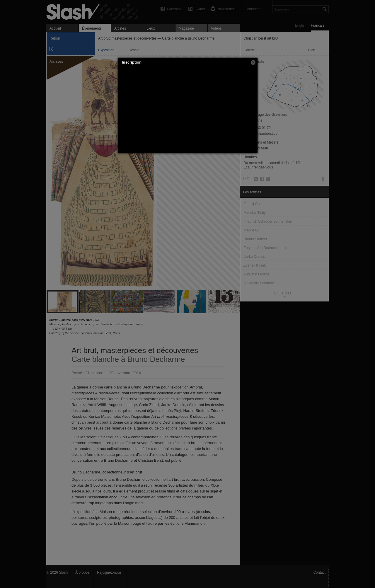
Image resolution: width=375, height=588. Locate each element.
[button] (253, 62)
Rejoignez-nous (109, 572)
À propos (82, 572)
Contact (319, 572)
